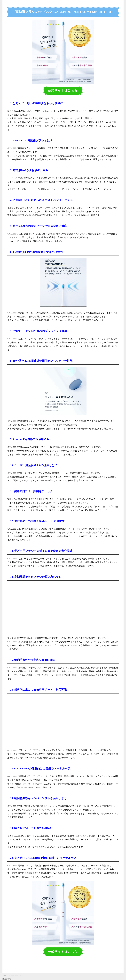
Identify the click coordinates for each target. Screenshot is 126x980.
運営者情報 (7, 977)
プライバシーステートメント (14, 974)
